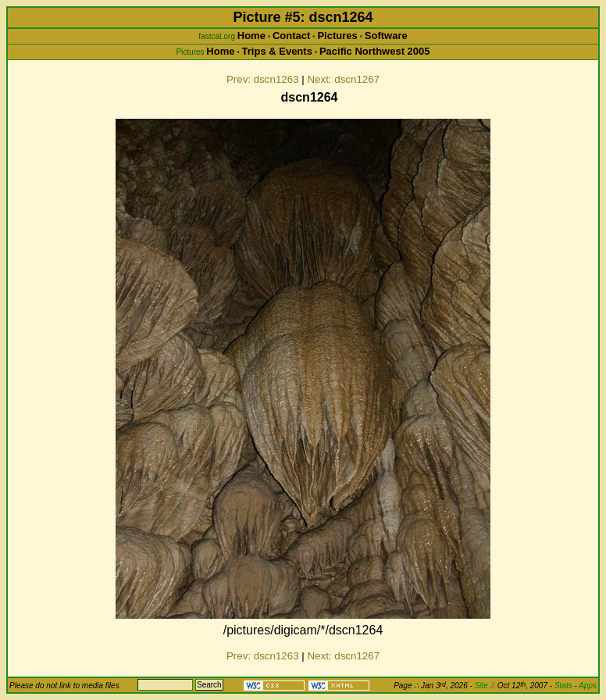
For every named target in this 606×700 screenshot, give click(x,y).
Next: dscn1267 (343, 79)
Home (251, 36)
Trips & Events (277, 51)
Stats (563, 686)
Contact (291, 36)
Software (386, 36)
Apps (588, 686)
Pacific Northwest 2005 (375, 51)
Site (485, 686)
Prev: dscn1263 (263, 79)
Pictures (337, 36)
